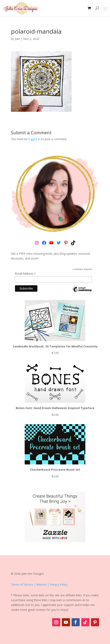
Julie (17, 39)
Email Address (25, 274)
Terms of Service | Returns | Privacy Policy (39, 585)
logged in (34, 139)
